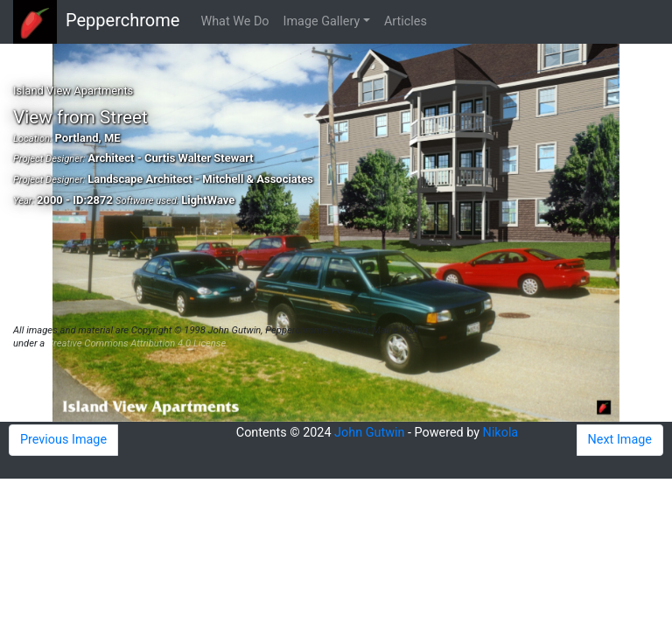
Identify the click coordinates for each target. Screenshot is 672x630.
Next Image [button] (620, 440)
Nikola (501, 433)
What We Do (234, 21)
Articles (406, 21)
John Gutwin (369, 433)
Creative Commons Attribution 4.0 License (136, 343)
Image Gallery (322, 21)
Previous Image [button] (63, 440)
